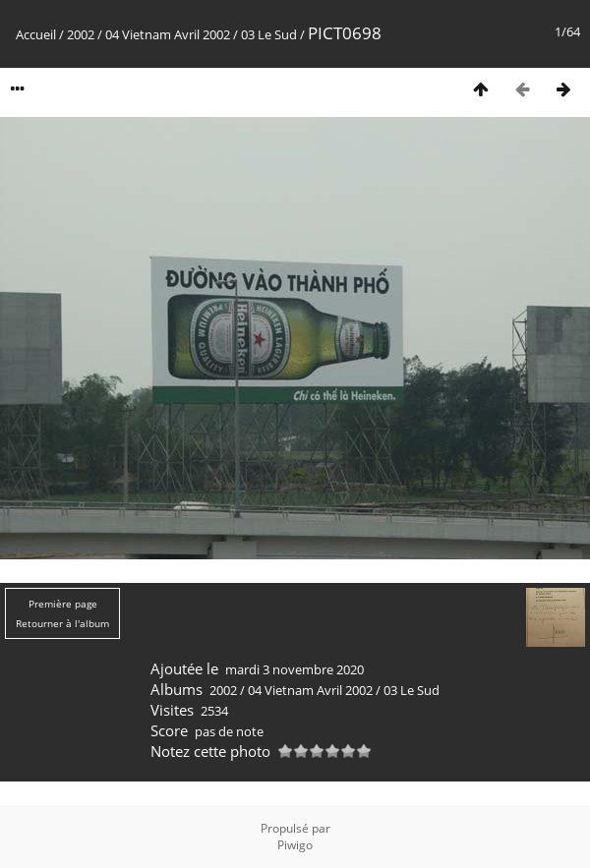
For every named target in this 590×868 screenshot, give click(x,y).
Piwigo (295, 845)
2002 (81, 34)
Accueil (36, 34)
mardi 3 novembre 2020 (295, 669)
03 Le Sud (269, 34)
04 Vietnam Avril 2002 (168, 34)
